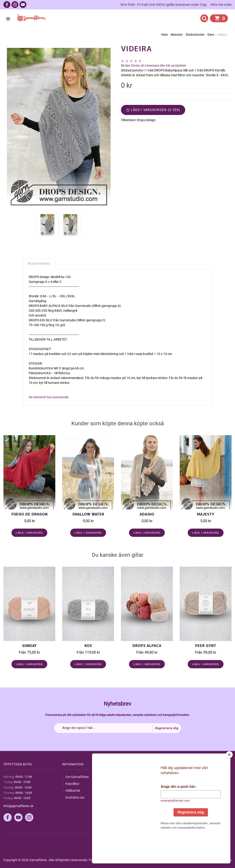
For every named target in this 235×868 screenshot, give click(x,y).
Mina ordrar (191, 784)
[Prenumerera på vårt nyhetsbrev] (118, 728)
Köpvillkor (72, 784)
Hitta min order (221, 5)
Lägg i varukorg (29, 533)
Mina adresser (193, 791)
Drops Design (146, 120)
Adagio (147, 514)
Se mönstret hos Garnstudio (49, 397)
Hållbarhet (73, 791)
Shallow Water (88, 514)
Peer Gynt (206, 646)
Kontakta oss (75, 797)
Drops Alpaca (147, 646)
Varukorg (190, 797)
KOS (88, 646)
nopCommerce (117, 860)
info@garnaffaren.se (18, 806)
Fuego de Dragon (29, 514)
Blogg (128, 784)
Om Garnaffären (77, 777)
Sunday (29, 646)
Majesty (206, 514)
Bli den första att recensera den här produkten (154, 66)
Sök (127, 777)
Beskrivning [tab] (39, 264)
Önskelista (190, 804)
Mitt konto (190, 777)
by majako (224, 860)
